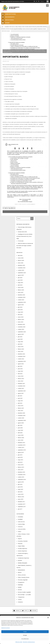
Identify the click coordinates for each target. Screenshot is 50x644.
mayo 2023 (20, 342)
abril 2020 (20, 433)
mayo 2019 (20, 460)
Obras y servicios (22, 575)
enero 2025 (21, 292)
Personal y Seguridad (14, 29)
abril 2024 (20, 315)
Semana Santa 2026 (22, 232)
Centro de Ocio (12, 27)
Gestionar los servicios (6, 628)
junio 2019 (20, 457)
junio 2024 (20, 310)
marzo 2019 (21, 465)
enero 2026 (21, 263)
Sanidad (20, 587)
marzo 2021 (21, 406)
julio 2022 (20, 366)
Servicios (24, 29)
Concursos (20, 527)
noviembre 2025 (22, 268)
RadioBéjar (20, 29)
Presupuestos (21, 582)
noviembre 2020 (22, 415)
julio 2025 (20, 278)
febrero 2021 (21, 408)
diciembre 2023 (21, 324)
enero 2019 (21, 470)
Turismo (44, 29)
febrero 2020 (21, 438)
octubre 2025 (21, 270)
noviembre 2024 (22, 297)
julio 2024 (20, 307)
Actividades (20, 517)
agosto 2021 (21, 393)
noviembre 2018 (22, 475)
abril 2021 (20, 403)
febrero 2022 (21, 379)
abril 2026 (20, 255)
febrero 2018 (21, 497)
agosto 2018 (21, 482)
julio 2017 (20, 509)
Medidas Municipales (23, 563)
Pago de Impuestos (8, 17)
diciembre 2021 (21, 383)
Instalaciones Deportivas (23, 558)
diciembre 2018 (21, 472)
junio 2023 (20, 339)
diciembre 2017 (21, 502)
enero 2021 (21, 411)
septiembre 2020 (22, 420)
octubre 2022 (21, 359)
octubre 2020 (21, 418)
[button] (48, 618)
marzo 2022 (21, 376)
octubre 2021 (21, 388)
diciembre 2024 (21, 295)
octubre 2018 (21, 477)
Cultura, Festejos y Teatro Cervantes (22, 27)
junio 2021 (20, 398)
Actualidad (7, 27)
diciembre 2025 (21, 265)
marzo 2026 (21, 258)
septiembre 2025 (22, 273)
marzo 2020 (21, 435)
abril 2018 (20, 492)
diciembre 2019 (21, 443)
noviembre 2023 (22, 327)
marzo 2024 (21, 317)
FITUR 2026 (21, 241)
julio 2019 (20, 455)
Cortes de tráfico (22, 529)
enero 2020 (21, 440)
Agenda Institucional (9, 14)
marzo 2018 (21, 494)
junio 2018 (20, 487)
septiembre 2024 (22, 302)
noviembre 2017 (22, 504)
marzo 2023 (21, 347)
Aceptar (25, 632)
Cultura (19, 532)
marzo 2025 (21, 287)
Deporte (30, 27)
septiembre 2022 (22, 361)
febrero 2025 (21, 290)
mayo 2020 (20, 430)
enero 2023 (21, 351)
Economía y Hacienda (23, 541)
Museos (20, 572)
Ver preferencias (25, 639)
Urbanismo (20, 602)
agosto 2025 (21, 275)
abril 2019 (20, 462)
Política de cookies (19, 642)
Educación (34, 27)
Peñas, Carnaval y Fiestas (24, 577)
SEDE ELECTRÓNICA (8, 20)
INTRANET (5, 23)
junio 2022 (20, 369)
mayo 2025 (20, 283)
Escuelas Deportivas (22, 548)
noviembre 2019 (22, 445)
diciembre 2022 (21, 354)
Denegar (25, 635)
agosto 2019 (21, 452)
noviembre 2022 (22, 356)
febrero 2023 (21, 349)
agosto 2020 (21, 423)
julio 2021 (20, 396)
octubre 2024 (21, 300)
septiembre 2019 (22, 450)
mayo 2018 (20, 489)
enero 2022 (21, 381)
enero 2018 (21, 499)
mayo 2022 (20, 371)
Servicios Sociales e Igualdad (32, 29)
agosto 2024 (21, 305)
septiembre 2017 (22, 507)
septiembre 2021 (22, 391)
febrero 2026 (21, 260)
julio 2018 (20, 484)
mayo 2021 (20, 401)
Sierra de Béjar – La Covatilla (24, 595)
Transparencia (40, 29)
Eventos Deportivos (22, 551)
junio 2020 (20, 428)
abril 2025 (20, 285)
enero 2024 (21, 322)
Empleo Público (21, 546)
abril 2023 (20, 344)
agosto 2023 (21, 334)
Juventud (38, 27)
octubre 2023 (21, 329)
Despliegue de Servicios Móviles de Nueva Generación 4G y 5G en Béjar (24, 236)
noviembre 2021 (22, 386)
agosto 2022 (21, 364)
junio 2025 (20, 280)
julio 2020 (20, 425)
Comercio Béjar (21, 524)
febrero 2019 (21, 467)
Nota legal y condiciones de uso (29, 642)
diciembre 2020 (21, 413)
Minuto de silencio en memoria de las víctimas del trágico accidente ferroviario (25, 246)
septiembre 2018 (22, 479)
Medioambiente (21, 570)
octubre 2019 (21, 447)
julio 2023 (20, 337)
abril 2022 (20, 374)
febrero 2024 (21, 319)
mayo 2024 (20, 312)
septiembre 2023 (22, 332)
